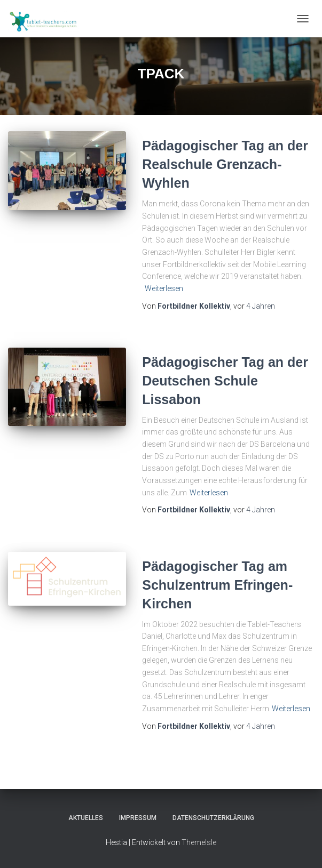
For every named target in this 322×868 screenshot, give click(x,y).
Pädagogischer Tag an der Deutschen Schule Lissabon (225, 381)
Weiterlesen (164, 288)
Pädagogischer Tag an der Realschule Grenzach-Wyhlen (225, 164)
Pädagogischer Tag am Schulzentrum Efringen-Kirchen (217, 585)
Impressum (138, 818)
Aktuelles (86, 818)
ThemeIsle (199, 842)
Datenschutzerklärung (213, 818)
